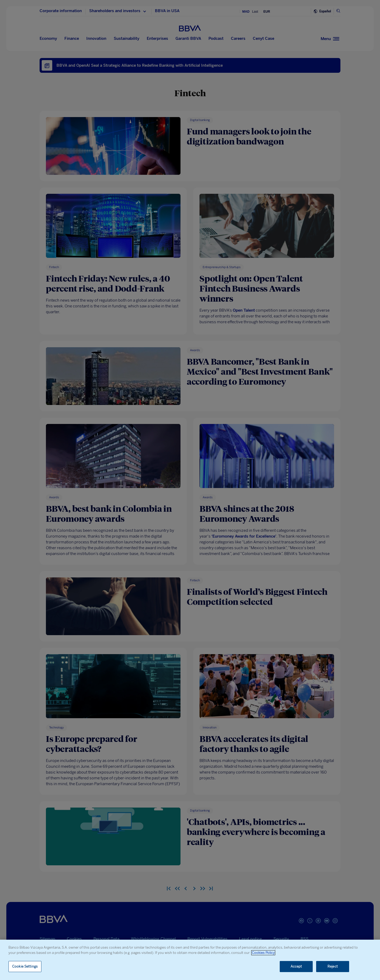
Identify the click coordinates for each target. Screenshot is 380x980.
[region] (190, 960)
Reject (333, 966)
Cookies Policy (263, 953)
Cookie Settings (25, 966)
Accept (296, 966)
